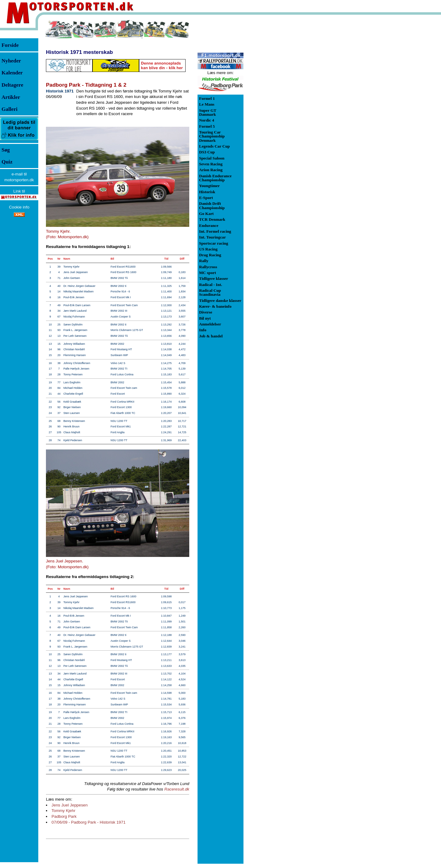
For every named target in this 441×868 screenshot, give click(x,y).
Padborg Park (64, 816)
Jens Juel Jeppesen (70, 805)
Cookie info (19, 207)
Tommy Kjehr (63, 811)
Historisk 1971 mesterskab (79, 52)
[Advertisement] (276, 111)
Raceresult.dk (177, 789)
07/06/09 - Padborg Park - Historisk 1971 (89, 822)
